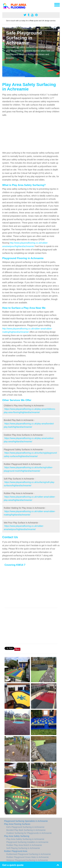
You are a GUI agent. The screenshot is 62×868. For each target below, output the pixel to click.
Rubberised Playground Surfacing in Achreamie (29, 854)
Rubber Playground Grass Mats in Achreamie (28, 857)
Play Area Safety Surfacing (17, 836)
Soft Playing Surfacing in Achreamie (23, 848)
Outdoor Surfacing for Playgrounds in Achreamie (29, 833)
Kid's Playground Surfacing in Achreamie (25, 827)
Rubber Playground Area (16, 851)
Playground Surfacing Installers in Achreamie (27, 842)
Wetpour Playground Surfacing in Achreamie (27, 860)
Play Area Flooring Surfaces (17, 824)
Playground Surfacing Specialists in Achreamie (26, 821)
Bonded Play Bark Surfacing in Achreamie (26, 830)
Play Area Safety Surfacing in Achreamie (25, 839)
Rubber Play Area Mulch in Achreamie (24, 845)
